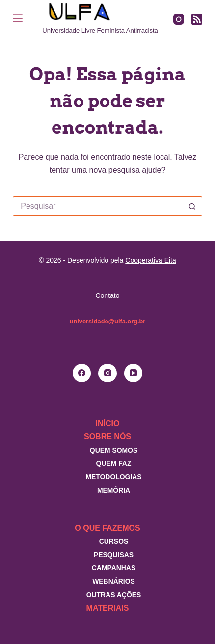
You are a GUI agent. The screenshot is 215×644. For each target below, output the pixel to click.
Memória (114, 490)
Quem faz (114, 463)
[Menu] (18, 18)
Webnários (114, 581)
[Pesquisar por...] (97, 206)
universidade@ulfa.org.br (108, 321)
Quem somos (114, 450)
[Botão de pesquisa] (192, 206)
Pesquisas (114, 555)
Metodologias (113, 477)
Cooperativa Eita (151, 260)
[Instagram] (179, 19)
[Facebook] (82, 373)
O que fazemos (107, 528)
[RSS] (197, 19)
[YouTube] (134, 373)
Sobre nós (107, 437)
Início (108, 423)
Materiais (108, 608)
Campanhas (114, 568)
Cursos (114, 541)
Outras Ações (114, 595)
